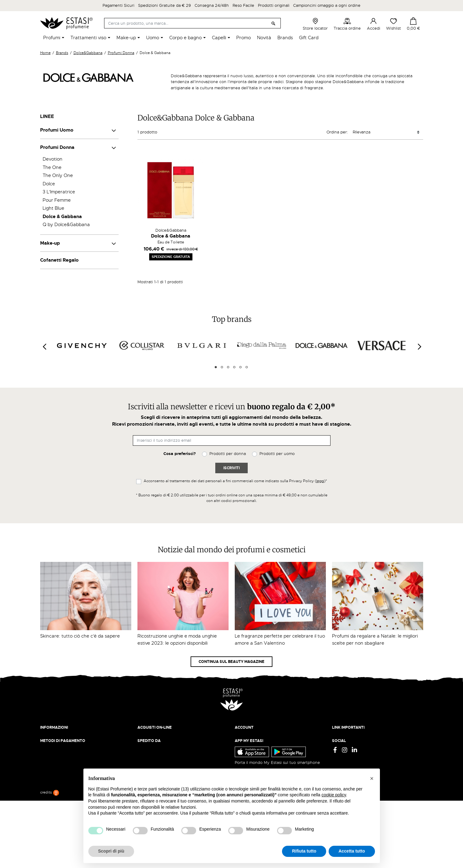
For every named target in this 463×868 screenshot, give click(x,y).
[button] (372, 778)
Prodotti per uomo (277, 454)
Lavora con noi (54, 749)
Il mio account (248, 737)
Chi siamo (49, 737)
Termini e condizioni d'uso (357, 742)
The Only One (58, 175)
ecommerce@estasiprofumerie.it (71, 796)
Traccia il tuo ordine (156, 754)
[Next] (419, 347)
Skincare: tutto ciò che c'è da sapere (80, 636)
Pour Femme (57, 200)
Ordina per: (337, 132)
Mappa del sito (346, 761)
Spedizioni (147, 737)
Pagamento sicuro (155, 749)
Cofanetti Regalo (59, 260)
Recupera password (254, 754)
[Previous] (44, 347)
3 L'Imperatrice (59, 192)
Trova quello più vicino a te (68, 813)
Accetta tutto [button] (352, 851)
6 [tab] (247, 367)
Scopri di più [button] (111, 851)
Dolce (49, 184)
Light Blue (53, 208)
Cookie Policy (345, 749)
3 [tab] (228, 367)
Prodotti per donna (228, 454)
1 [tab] (216, 367)
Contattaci (50, 754)
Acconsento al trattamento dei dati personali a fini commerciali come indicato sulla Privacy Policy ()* (235, 481)
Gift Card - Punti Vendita (356, 754)
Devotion (53, 159)
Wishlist (394, 24)
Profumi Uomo (57, 130)
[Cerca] (192, 23)
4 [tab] (234, 367)
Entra (240, 742)
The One (52, 167)
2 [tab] (222, 367)
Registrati (244, 749)
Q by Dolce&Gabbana (66, 225)
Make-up (50, 243)
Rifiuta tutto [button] (304, 851)
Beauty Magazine (57, 742)
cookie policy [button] (334, 795)
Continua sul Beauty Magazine (232, 662)
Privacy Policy (345, 737)
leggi (320, 481)
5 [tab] (240, 367)
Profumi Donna (57, 147)
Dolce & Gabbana (62, 217)
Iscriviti (232, 468)
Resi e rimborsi (151, 742)
